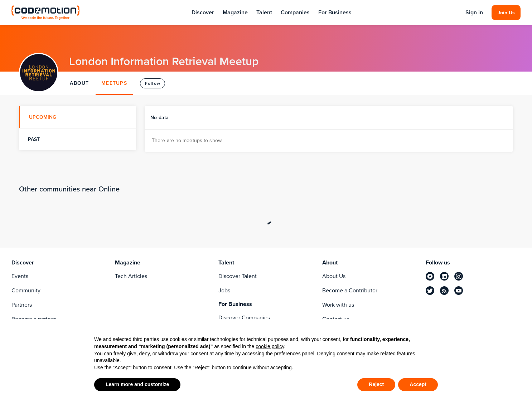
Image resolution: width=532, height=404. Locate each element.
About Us (334, 276)
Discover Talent (238, 276)
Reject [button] (376, 384)
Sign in (474, 13)
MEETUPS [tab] (114, 83)
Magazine (235, 12)
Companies (295, 12)
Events (20, 276)
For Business (335, 12)
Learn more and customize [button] (137, 384)
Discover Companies (244, 318)
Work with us (338, 305)
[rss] (444, 291)
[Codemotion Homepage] (45, 12)
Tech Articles (131, 276)
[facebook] (430, 276)
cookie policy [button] (270, 346)
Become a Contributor (350, 290)
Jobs (224, 290)
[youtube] (459, 291)
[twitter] (430, 291)
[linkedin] (444, 276)
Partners (22, 305)
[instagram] (459, 276)
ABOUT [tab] (79, 83)
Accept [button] (418, 384)
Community (26, 290)
